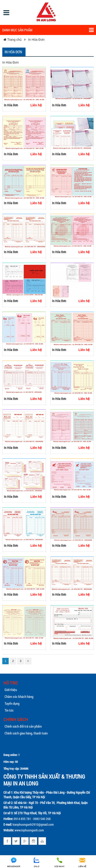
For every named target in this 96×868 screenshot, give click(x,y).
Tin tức (9, 710)
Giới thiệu (11, 690)
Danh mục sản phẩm (48, 30)
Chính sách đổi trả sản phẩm (23, 726)
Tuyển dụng (12, 703)
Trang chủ (13, 40)
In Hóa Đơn (36, 40)
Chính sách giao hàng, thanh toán (26, 733)
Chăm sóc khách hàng (19, 697)
